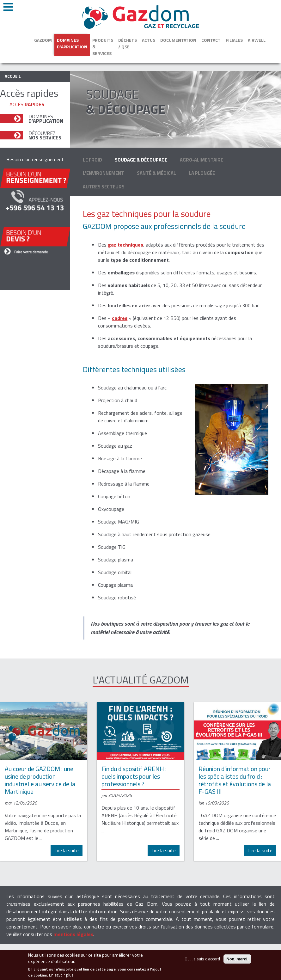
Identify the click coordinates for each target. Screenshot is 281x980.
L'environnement (104, 173)
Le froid (92, 160)
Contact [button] (211, 40)
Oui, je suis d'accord (202, 962)
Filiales (234, 40)
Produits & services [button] (103, 47)
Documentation (178, 40)
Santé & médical (156, 173)
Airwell (257, 40)
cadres (120, 318)
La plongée (202, 173)
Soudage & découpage (141, 160)
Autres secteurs (104, 187)
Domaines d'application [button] (72, 43)
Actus (149, 40)
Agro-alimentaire (202, 160)
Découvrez (45, 135)
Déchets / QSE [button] (128, 43)
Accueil (13, 76)
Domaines (46, 119)
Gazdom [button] (43, 40)
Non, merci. (237, 962)
